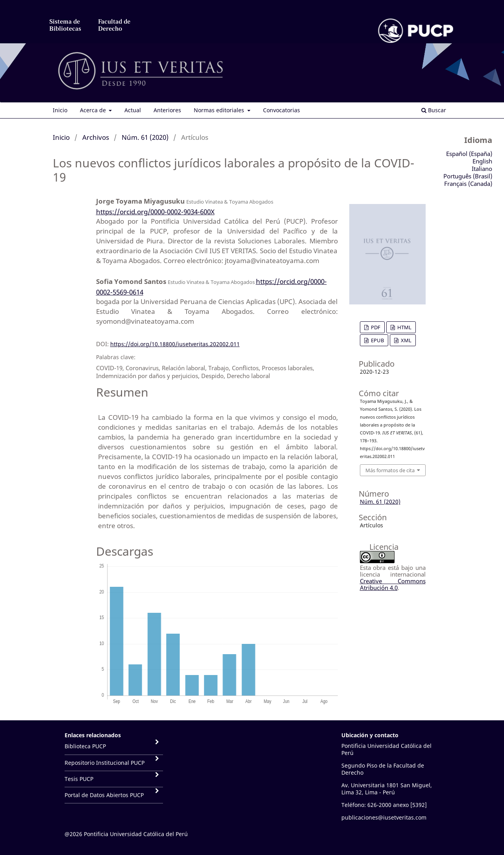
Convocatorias (282, 110)
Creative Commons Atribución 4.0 (393, 584)
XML (406, 340)
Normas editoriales (220, 110)
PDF (375, 327)
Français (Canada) (468, 184)
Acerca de (94, 110)
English (482, 161)
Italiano (482, 169)
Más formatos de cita (390, 470)
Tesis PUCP (79, 779)
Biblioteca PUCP (85, 746)
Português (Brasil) (468, 176)
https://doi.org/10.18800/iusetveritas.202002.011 (175, 344)
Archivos (96, 137)
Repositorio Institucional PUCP (105, 763)
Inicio (60, 110)
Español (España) (469, 154)
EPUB (377, 340)
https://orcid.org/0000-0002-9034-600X (155, 212)
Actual (133, 110)
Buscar (434, 110)
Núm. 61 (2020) (145, 137)
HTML (404, 327)
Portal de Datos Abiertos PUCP (104, 795)
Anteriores (167, 110)
